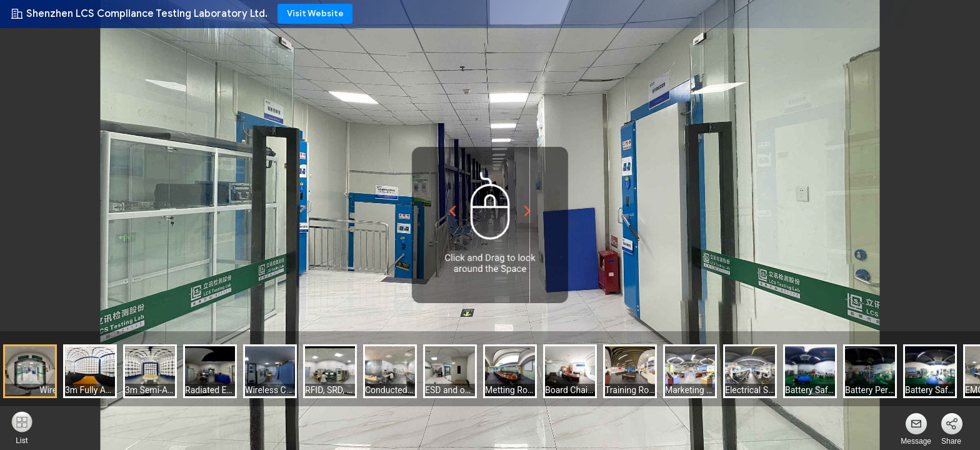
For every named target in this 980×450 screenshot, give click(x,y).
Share (951, 441)
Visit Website (315, 13)
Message (916, 441)
